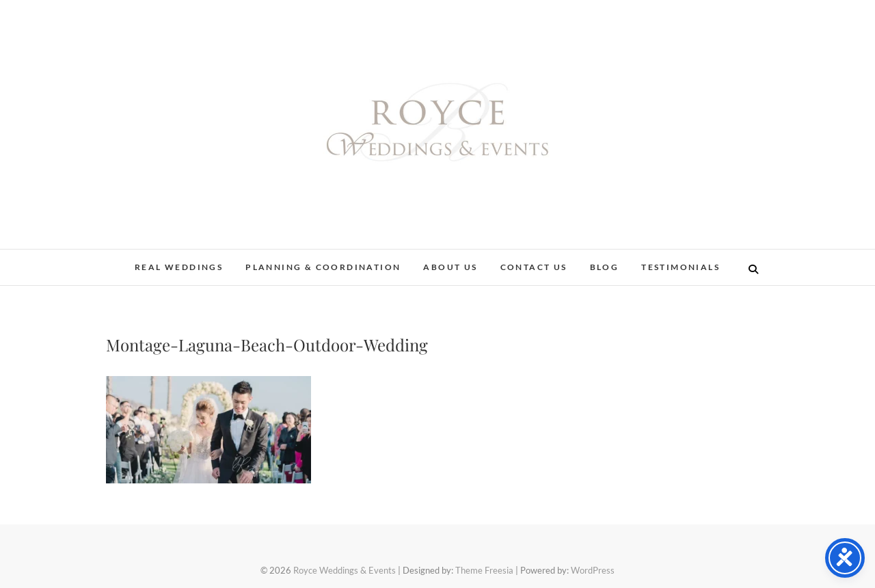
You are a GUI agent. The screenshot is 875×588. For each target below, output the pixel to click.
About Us (450, 267)
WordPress (593, 570)
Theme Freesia (484, 570)
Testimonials (681, 267)
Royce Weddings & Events (345, 570)
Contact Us (534, 267)
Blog (605, 267)
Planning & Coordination (323, 267)
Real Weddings (179, 267)
